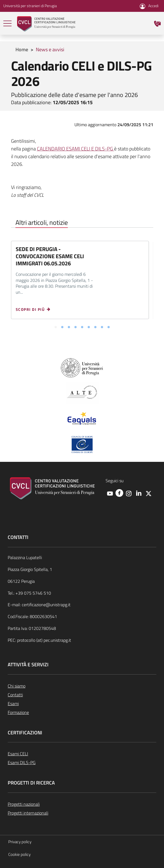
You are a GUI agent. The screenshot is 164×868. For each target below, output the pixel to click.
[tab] (56, 327)
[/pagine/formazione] (82, 712)
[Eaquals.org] (82, 419)
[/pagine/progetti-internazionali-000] (82, 813)
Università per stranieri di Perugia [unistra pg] (30, 6)
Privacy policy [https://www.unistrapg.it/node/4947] (20, 842)
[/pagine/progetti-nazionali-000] (82, 804)
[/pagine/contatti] (82, 695)
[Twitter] (149, 493)
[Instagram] (129, 493)
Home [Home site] (22, 49)
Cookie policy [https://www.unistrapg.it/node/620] (19, 854)
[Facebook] (119, 493)
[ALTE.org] (82, 393)
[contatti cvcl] (157, 23)
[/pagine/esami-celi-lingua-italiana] (82, 754)
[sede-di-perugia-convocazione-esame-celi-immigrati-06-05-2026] (35, 309)
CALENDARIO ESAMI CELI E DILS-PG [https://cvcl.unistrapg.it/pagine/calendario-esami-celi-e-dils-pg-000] (76, 149)
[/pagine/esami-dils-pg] (82, 762)
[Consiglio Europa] (82, 444)
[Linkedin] (139, 493)
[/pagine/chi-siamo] (82, 686)
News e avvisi (50, 49)
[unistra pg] (82, 367)
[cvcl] (46, 23)
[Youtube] (110, 493)
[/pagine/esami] (82, 703)
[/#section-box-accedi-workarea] (149, 6)
